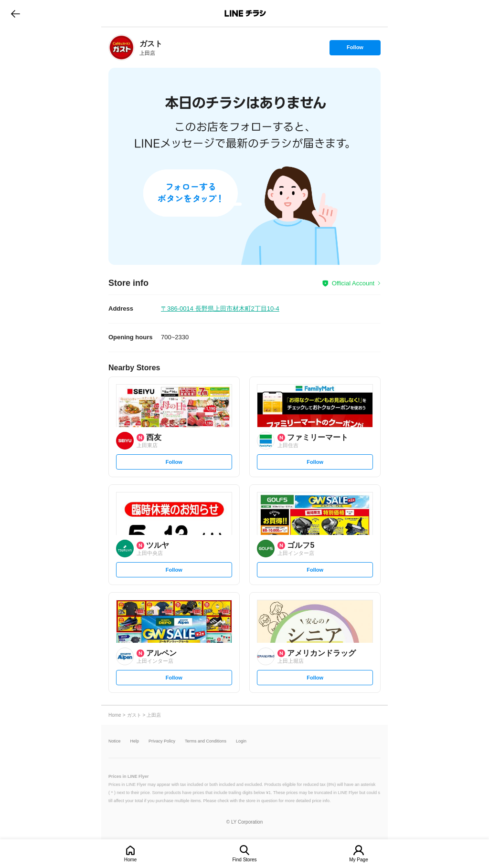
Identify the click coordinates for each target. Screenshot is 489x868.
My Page (358, 860)
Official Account (353, 283)
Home (131, 860)
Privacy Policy (162, 741)
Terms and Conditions (206, 741)
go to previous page (16, 13)
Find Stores (244, 860)
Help (135, 741)
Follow (355, 50)
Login (241, 741)
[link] (122, 47)
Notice (115, 741)
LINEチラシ (245, 13)
